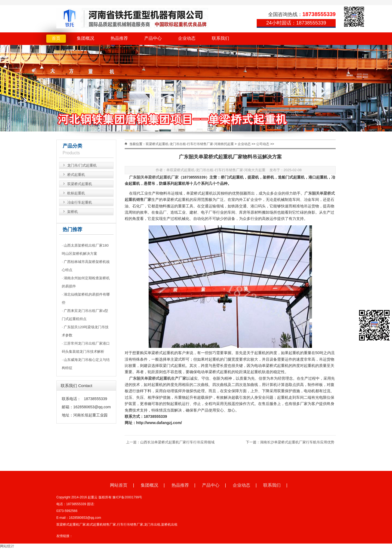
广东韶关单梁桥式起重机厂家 (154, 177)
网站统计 (7, 546)
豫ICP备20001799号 (127, 497)
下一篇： (253, 442)
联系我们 (220, 38)
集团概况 (85, 38)
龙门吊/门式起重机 (82, 165)
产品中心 (153, 38)
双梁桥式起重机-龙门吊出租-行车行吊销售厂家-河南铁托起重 (190, 144)
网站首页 (119, 485)
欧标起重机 (76, 193)
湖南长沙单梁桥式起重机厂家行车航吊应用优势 (297, 442)
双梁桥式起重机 (80, 184)
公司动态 (263, 144)
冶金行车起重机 (80, 202)
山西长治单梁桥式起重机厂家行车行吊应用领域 (177, 442)
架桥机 (73, 212)
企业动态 (187, 38)
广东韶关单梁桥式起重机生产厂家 (158, 378)
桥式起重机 (76, 175)
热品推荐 (119, 38)
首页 (56, 38)
